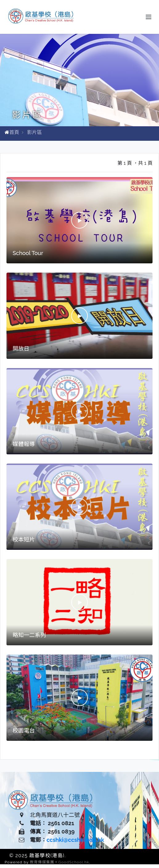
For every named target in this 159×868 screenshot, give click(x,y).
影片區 (35, 132)
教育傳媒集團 (42, 862)
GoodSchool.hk (74, 862)
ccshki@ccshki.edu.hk (75, 840)
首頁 (14, 132)
